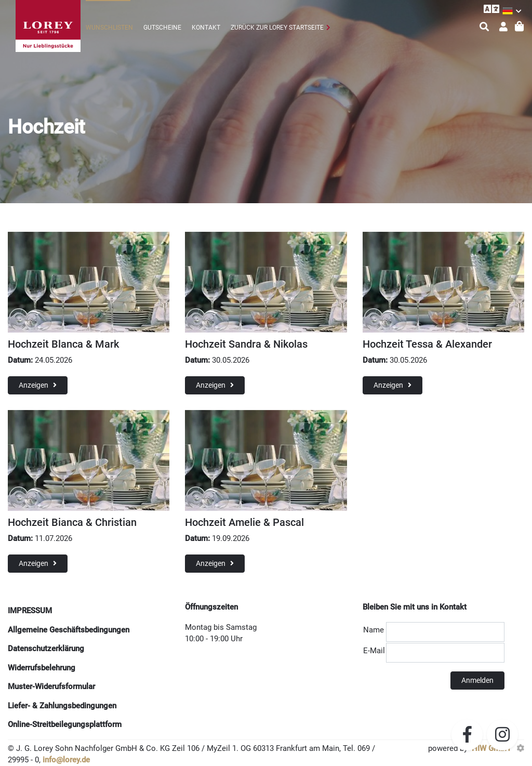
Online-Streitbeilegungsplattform (65, 724)
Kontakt (206, 28)
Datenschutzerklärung (46, 649)
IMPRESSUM (30, 611)
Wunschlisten (109, 28)
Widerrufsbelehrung (42, 668)
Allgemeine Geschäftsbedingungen (69, 630)
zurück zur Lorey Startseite (277, 28)
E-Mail (374, 651)
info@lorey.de (66, 760)
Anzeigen (38, 385)
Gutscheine (162, 28)
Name (374, 630)
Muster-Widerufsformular (51, 686)
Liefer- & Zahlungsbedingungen (62, 706)
